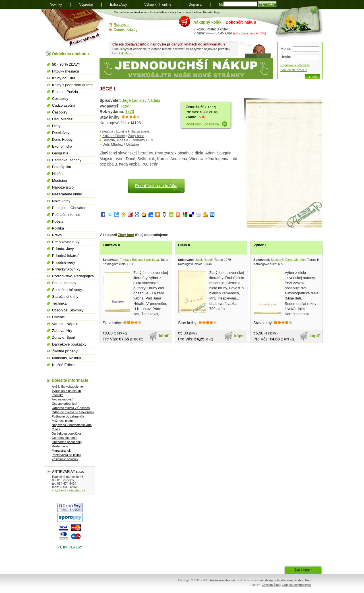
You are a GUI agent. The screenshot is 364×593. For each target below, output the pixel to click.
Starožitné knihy (65, 296)
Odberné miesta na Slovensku (73, 412)
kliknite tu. (126, 53)
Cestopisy (60, 99)
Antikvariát (141, 12)
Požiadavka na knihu (66, 455)
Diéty (56, 126)
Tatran (126, 106)
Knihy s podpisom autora (72, 85)
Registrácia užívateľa (295, 65)
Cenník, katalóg (126, 30)
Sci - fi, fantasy (64, 283)
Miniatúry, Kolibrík (67, 358)
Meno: (286, 48)
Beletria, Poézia (115, 140)
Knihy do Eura (64, 78)
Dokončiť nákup (241, 22)
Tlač (297, 570)
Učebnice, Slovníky (68, 310)
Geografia (60, 153)
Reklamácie (60, 446)
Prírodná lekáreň (66, 256)
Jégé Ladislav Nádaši (198, 12)
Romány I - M (142, 140)
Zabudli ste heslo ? (293, 70)
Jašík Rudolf (204, 260)
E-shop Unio (303, 580)
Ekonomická (62, 146)
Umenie (58, 317)
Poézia (58, 221)
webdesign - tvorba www (276, 580)
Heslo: (286, 57)
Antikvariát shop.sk (73, 29)
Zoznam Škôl (271, 585)
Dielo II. (185, 245)
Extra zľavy (119, 5)
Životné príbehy (65, 351)
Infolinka (58, 395)
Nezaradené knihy (67, 194)
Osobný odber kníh (65, 404)
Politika (58, 228)
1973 (130, 111)
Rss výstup (122, 25)
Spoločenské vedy (67, 290)
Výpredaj (86, 5)
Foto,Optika (62, 167)
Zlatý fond (176, 12)
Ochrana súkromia (65, 438)
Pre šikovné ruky (66, 242)
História (58, 174)
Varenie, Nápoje (65, 324)
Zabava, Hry (62, 331)
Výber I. (260, 245)
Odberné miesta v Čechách (71, 408)
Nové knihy (61, 201)
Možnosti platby (63, 421)
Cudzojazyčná (64, 105)
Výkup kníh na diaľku (66, 391)
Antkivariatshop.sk (223, 580)
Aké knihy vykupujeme (67, 387)
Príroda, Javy (63, 249)
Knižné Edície (159, 12)
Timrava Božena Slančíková (139, 260)
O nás (56, 429)
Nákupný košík (207, 22)
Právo (57, 235)
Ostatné (133, 144)
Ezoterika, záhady (67, 160)
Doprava (195, 5)
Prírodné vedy (64, 262)
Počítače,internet (66, 215)
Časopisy (60, 112)
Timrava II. (112, 245)
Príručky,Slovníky (66, 269)
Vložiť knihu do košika (202, 124)
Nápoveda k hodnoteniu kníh (72, 425)
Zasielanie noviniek (65, 459)
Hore (306, 570)
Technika (59, 303)
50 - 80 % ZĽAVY (66, 64)
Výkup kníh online (158, 5)
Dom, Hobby (62, 140)
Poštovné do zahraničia (68, 416)
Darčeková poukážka (66, 433)
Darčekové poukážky (69, 344)
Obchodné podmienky (67, 442)
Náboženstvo (63, 187)
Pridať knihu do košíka (156, 186)
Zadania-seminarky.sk (297, 585)
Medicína (60, 180)
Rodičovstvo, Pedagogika (73, 276)
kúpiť (164, 336)
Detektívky (61, 133)
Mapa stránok (61, 451)
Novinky (56, 5)
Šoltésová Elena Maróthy (288, 260)
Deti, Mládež (113, 144)
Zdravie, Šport (64, 337)
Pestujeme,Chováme (69, 208)
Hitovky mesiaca (66, 71)
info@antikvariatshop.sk (69, 490)
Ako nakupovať (62, 399)
